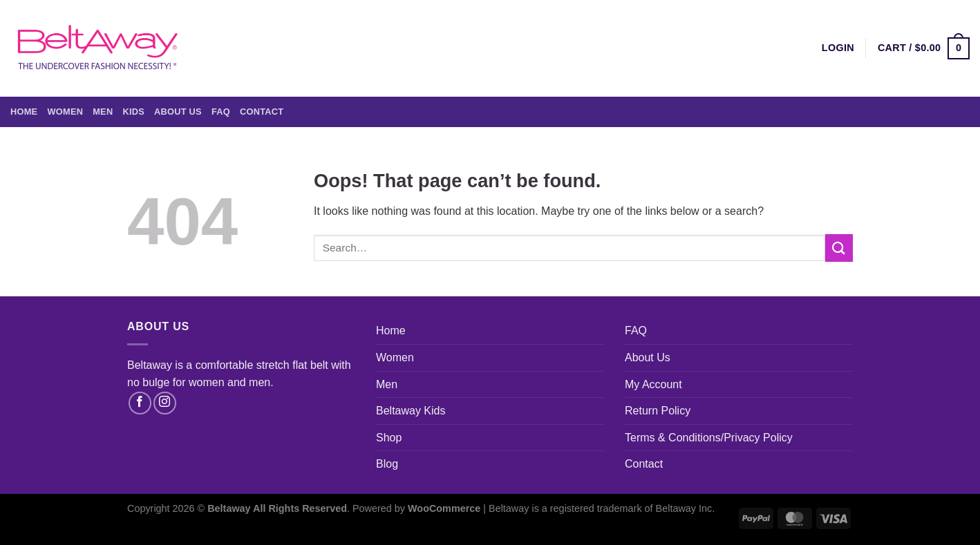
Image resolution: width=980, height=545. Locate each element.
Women (65, 112)
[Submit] (839, 248)
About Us (178, 112)
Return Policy (658, 411)
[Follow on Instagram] (165, 403)
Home (24, 112)
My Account (653, 384)
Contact (262, 112)
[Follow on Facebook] (140, 403)
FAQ (221, 112)
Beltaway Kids (411, 411)
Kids (133, 112)
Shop (389, 438)
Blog (387, 464)
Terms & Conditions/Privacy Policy (709, 438)
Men (103, 112)
